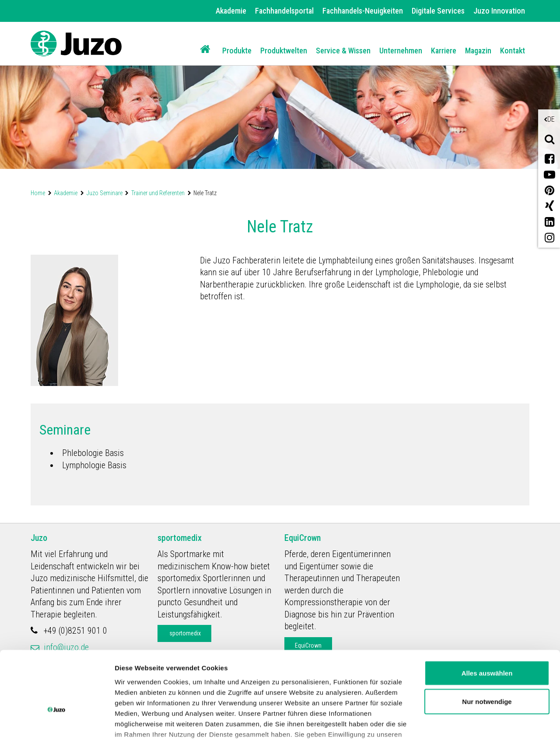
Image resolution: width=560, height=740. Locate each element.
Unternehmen (401, 51)
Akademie (231, 11)
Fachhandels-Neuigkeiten (363, 11)
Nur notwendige (487, 646)
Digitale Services (438, 11)
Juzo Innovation (499, 11)
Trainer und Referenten (158, 193)
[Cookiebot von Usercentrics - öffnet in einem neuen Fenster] (57, 723)
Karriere (444, 51)
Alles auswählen (487, 617)
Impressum (360, 700)
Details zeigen (137, 723)
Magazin (478, 51)
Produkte (237, 51)
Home (38, 193)
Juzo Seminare (105, 193)
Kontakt (513, 51)
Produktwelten (284, 51)
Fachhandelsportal (284, 11)
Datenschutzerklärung (289, 700)
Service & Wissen (343, 51)
